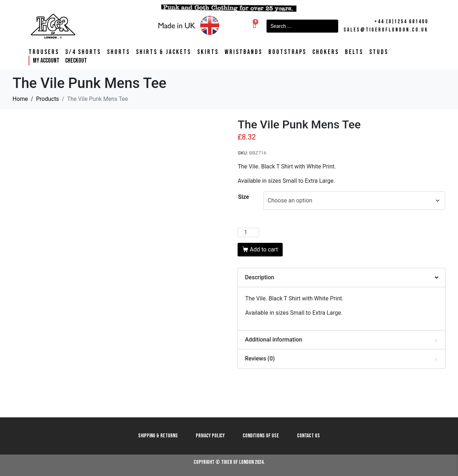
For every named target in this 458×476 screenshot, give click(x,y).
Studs (379, 52)
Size (243, 197)
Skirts (208, 52)
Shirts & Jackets (164, 52)
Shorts (118, 52)
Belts (354, 52)
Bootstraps (287, 52)
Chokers (326, 52)
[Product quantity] (248, 232)
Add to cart (264, 249)
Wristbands (243, 52)
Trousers (44, 52)
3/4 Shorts (83, 52)
